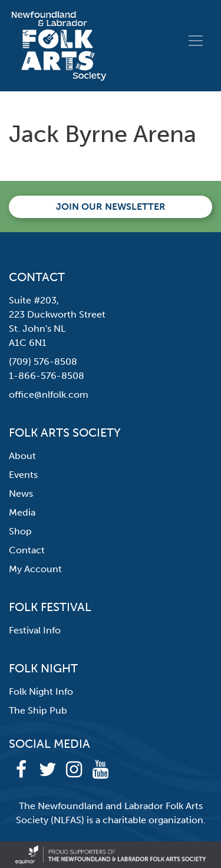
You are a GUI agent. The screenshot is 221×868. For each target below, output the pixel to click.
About (22, 456)
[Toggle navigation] (196, 41)
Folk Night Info (41, 692)
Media (22, 512)
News (21, 494)
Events (23, 475)
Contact (27, 550)
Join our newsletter (111, 207)
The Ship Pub (38, 710)
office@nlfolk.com (49, 395)
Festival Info (35, 630)
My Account (35, 569)
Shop (20, 531)
